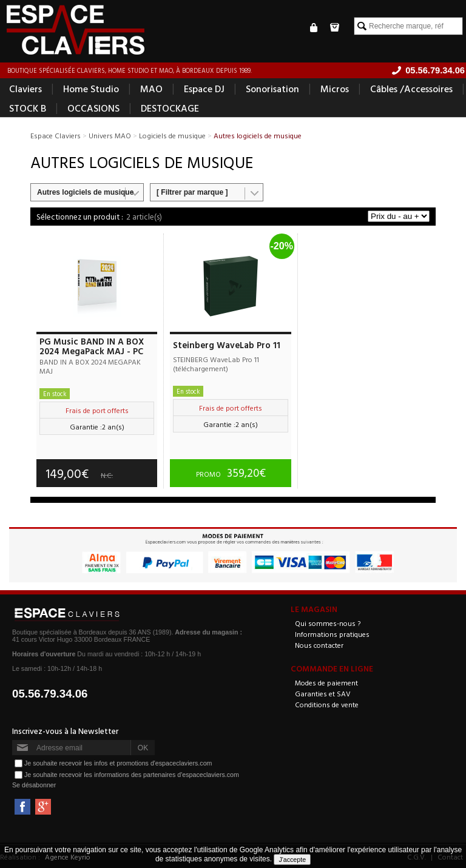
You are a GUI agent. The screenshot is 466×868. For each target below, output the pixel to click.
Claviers (25, 89)
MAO (151, 89)
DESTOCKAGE (170, 108)
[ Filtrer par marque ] (192, 192)
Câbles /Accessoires (411, 89)
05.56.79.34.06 (50, 694)
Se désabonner (34, 785)
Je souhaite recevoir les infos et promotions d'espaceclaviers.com (118, 763)
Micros (335, 89)
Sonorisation (272, 89)
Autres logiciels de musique (85, 192)
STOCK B (28, 108)
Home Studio (91, 89)
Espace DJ (204, 89)
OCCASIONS (93, 108)
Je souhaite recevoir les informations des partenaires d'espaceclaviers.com (132, 775)
